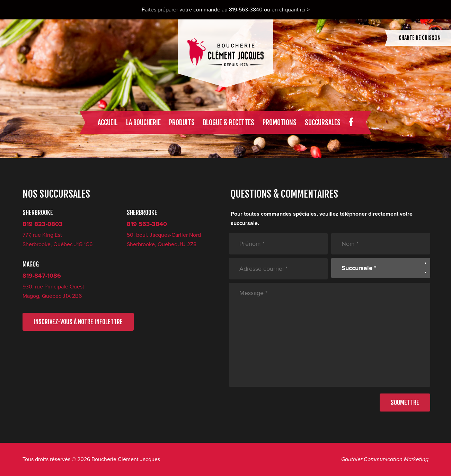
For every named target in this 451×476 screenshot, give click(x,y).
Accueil (108, 123)
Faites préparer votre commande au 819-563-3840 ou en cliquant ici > (226, 10)
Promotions (280, 123)
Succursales (323, 123)
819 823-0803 (43, 224)
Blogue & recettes (229, 123)
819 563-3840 (147, 224)
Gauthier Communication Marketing (385, 459)
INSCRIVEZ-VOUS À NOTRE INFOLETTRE (78, 322)
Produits (182, 123)
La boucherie (143, 123)
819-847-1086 (42, 276)
